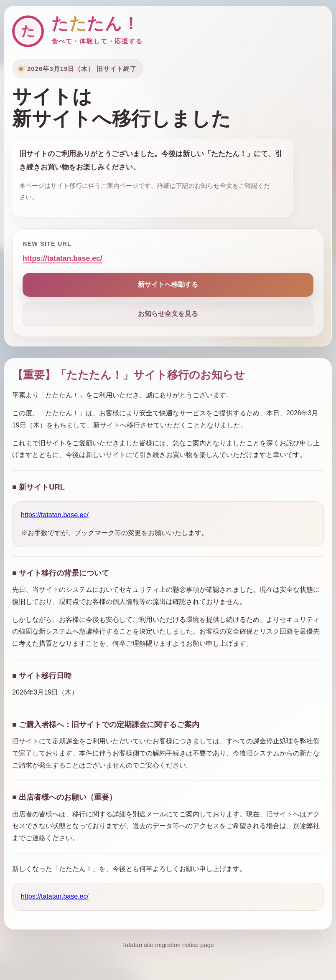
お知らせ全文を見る (168, 314)
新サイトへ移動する (168, 284)
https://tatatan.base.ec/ (62, 258)
